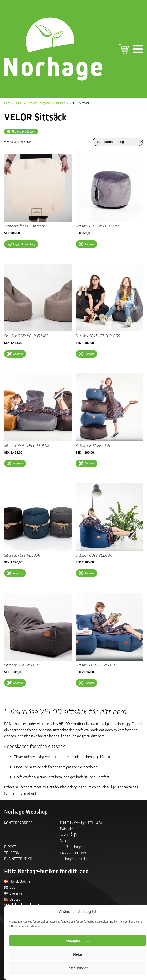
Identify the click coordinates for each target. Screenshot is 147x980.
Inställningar (78, 968)
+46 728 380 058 (73, 853)
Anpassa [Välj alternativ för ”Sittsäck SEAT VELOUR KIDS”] (90, 354)
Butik (18, 103)
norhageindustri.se (75, 859)
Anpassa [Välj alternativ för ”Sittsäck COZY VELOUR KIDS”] (18, 354)
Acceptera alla (78, 940)
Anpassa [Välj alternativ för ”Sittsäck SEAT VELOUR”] (18, 683)
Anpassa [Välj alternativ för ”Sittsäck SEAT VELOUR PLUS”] (18, 463)
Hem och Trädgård (38, 103)
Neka (78, 954)
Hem (7, 103)
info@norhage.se (73, 847)
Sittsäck (60, 103)
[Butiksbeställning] (118, 142)
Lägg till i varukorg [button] (24, 244)
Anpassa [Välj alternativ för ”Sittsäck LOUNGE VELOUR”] (90, 683)
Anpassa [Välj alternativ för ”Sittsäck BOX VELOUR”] (90, 463)
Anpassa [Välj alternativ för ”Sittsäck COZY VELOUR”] (90, 573)
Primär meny (138, 49)
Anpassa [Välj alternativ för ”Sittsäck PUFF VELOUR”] (18, 573)
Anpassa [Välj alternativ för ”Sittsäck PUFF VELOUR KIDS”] (90, 244)
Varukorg (124, 49)
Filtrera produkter (23, 131)
